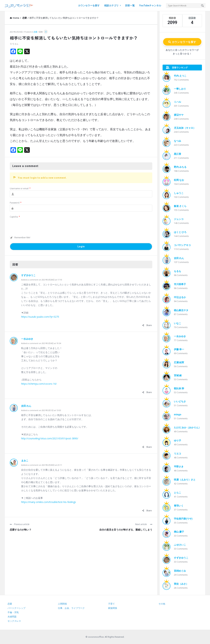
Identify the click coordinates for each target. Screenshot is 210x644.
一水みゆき (27, 339)
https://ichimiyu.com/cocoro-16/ (39, 384)
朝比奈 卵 (179, 388)
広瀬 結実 (179, 362)
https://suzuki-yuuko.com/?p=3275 (40, 317)
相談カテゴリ (112, 5)
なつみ (178, 141)
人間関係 (62, 604)
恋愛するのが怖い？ (21, 530)
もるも (178, 271)
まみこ (25, 461)
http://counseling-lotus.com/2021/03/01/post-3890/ (50, 438)
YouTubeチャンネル (150, 5)
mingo (178, 414)
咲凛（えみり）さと (185, 480)
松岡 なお (179, 180)
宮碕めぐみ (180, 571)
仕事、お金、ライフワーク (71, 608)
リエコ (178, 454)
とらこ (178, 493)
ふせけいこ (180, 545)
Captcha (15, 217)
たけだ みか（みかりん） (187, 428)
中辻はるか (180, 297)
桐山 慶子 (179, 532)
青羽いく (179, 506)
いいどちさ (180, 401)
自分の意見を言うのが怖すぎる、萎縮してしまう (126, 530)
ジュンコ (179, 219)
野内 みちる (180, 167)
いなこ (178, 323)
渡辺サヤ (179, 115)
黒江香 (178, 154)
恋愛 (35, 32)
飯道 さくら (180, 206)
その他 (162, 604)
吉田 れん (26, 406)
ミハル (178, 102)
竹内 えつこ (180, 76)
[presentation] (36, 225)
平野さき (179, 467)
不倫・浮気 (13, 612)
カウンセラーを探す (89, 5)
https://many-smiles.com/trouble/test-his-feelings (49, 502)
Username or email (20, 188)
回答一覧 (130, 5)
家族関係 (113, 608)
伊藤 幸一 (179, 349)
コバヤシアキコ (182, 245)
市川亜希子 (180, 284)
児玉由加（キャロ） (185, 128)
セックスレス (14, 621)
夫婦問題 (12, 617)
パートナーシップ (16, 608)
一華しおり (180, 89)
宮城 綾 (178, 375)
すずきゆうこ (28, 275)
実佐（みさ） (181, 584)
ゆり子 (178, 441)
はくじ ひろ (180, 232)
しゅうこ (179, 193)
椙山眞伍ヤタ (181, 310)
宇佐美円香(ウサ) (183, 519)
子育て (111, 604)
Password (16, 203)
